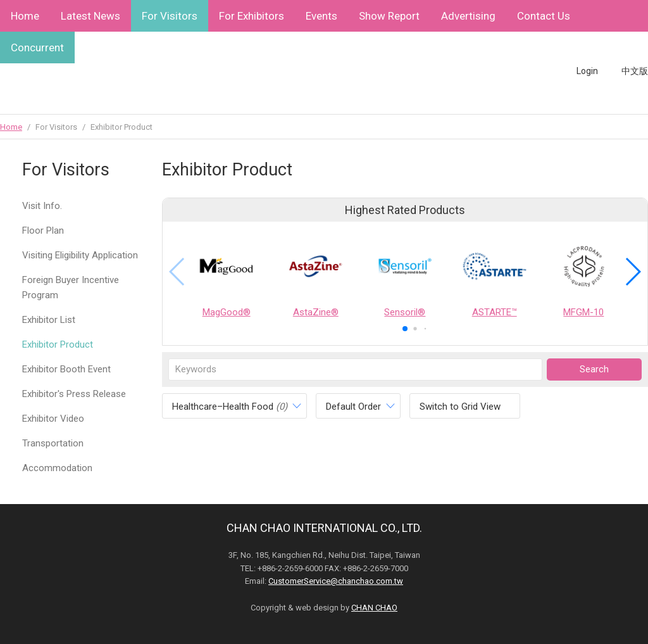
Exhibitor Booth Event (66, 369)
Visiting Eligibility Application (80, 255)
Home (25, 16)
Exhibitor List (49, 320)
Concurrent (37, 47)
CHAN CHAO (374, 608)
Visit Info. (42, 206)
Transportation (53, 443)
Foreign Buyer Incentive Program (71, 287)
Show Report (389, 16)
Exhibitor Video (53, 419)
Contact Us (544, 16)
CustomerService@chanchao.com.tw (336, 581)
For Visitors (170, 16)
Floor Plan (43, 230)
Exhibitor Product (58, 344)
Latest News (90, 16)
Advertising (468, 16)
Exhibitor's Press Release (74, 394)
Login (587, 71)
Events (321, 16)
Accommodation (57, 468)
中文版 (635, 71)
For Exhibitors (252, 16)
